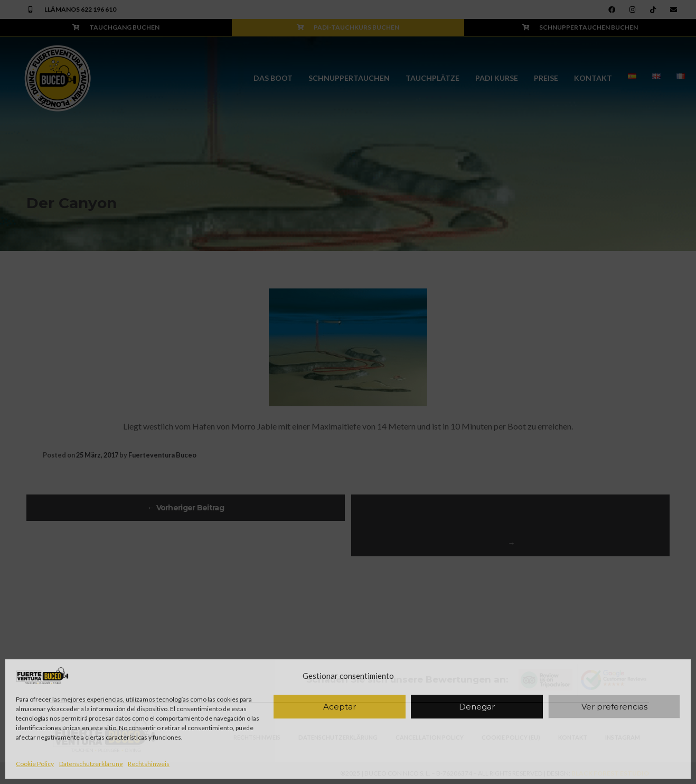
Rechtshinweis (149, 764)
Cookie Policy (35, 764)
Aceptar (340, 707)
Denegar (477, 707)
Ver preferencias (614, 707)
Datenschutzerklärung (91, 764)
